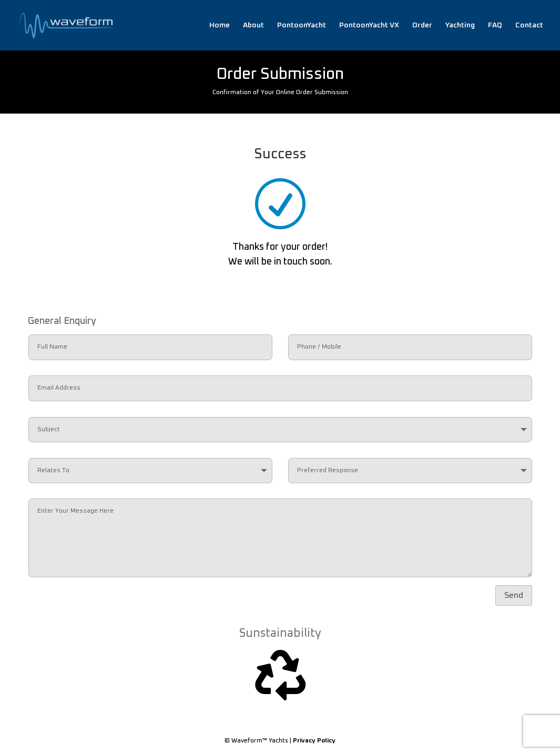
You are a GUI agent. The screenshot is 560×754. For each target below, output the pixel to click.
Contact (529, 25)
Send (514, 595)
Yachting (460, 25)
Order (422, 25)
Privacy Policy (314, 741)
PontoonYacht (302, 25)
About (253, 25)
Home (220, 25)
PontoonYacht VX (369, 25)
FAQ (495, 25)
